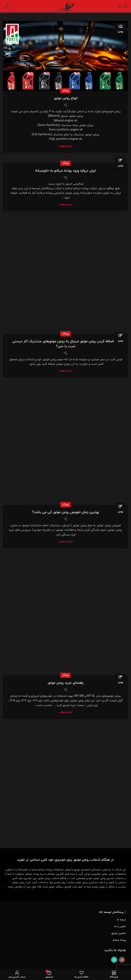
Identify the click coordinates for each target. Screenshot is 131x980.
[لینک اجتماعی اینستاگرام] (122, 960)
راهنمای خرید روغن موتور (65, 659)
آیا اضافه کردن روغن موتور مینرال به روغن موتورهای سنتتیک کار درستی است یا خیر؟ (65, 320)
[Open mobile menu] (123, 6)
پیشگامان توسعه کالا (111, 912)
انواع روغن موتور (66, 98)
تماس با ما (120, 927)
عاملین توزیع (119, 933)
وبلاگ (65, 91)
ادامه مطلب (66, 146)
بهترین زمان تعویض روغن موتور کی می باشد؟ (66, 489)
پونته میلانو (119, 940)
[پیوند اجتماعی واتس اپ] (114, 960)
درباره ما (121, 920)
